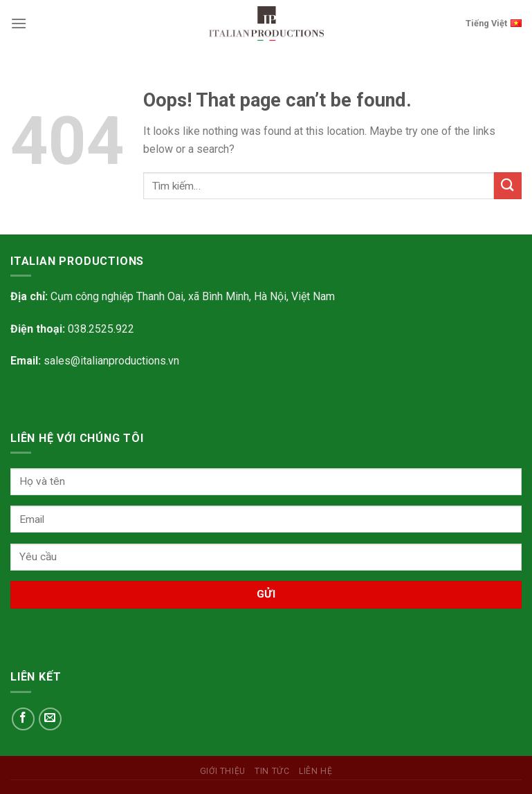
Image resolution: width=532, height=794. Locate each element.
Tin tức (272, 771)
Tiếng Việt (494, 22)
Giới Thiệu (223, 771)
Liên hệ (315, 771)
